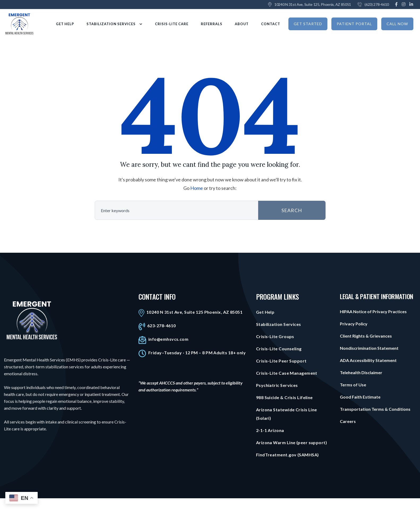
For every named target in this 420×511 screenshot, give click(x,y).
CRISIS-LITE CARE (172, 24)
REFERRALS (212, 24)
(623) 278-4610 (377, 4)
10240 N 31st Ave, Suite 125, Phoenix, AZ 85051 (313, 4)
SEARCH (292, 210)
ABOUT (242, 24)
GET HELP (65, 24)
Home (197, 188)
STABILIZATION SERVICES (114, 24)
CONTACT (271, 24)
